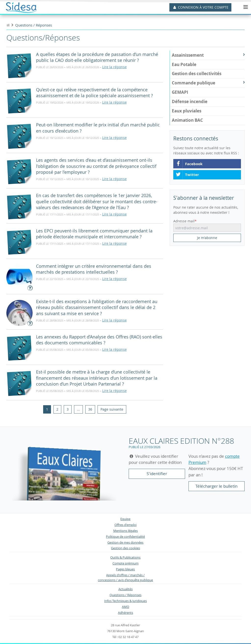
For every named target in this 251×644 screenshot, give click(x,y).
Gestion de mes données (125, 543)
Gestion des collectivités (197, 74)
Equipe (125, 519)
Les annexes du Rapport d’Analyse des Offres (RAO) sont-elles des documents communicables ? (99, 340)
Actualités (125, 589)
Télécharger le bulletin (216, 486)
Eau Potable (184, 64)
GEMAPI (180, 92)
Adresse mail (184, 221)
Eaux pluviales (187, 111)
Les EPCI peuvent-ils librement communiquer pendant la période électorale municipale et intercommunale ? (94, 234)
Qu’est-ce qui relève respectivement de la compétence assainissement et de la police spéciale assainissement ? (94, 93)
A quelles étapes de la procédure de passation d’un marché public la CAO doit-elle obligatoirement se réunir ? (97, 57)
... (78, 409)
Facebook (189, 164)
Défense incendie (190, 101)
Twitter (187, 175)
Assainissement (208, 55)
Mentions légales (125, 531)
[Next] (112, 409)
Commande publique (208, 83)
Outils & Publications (125, 557)
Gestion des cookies (125, 548)
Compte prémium (125, 563)
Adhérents (125, 613)
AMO (125, 607)
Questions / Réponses (125, 595)
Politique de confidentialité (125, 537)
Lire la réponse (114, 67)
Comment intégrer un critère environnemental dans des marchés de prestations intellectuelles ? (94, 269)
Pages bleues (125, 569)
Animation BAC (187, 120)
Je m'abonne (207, 238)
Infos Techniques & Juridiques (125, 601)
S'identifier (157, 474)
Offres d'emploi (125, 525)
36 (90, 409)
